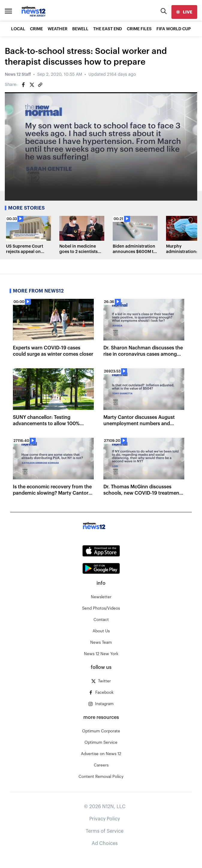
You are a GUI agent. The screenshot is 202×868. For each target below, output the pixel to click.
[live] (184, 12)
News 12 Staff (18, 75)
